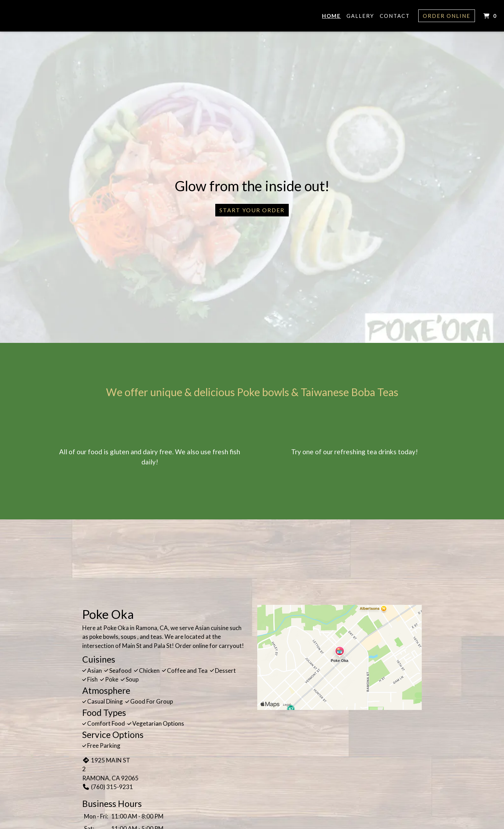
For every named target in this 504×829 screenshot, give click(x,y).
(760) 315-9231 (108, 787)
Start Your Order (252, 210)
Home (331, 16)
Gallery (360, 16)
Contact (395, 16)
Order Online (447, 16)
